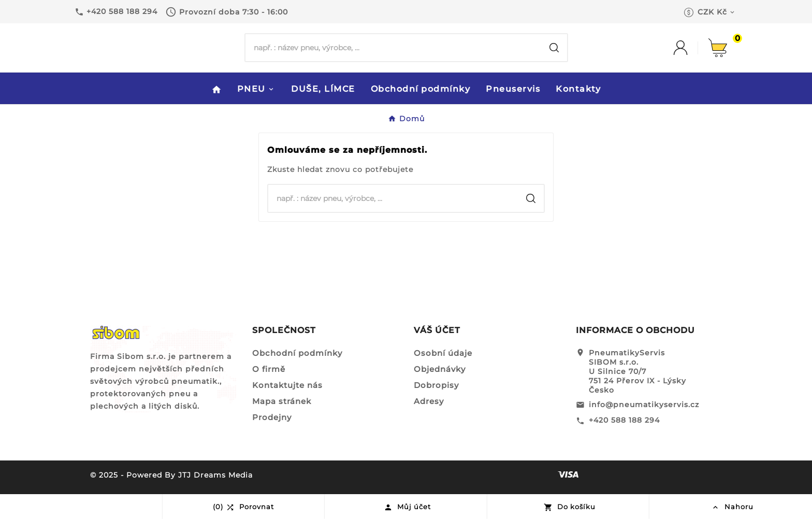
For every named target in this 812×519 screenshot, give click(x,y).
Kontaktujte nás (287, 385)
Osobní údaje (443, 353)
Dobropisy (436, 385)
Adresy (429, 401)
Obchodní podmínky (297, 353)
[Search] (554, 48)
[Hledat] (393, 48)
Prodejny (272, 417)
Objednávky (440, 369)
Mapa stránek (282, 401)
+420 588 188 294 (624, 420)
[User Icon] (691, 48)
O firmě (269, 369)
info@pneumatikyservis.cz (644, 405)
